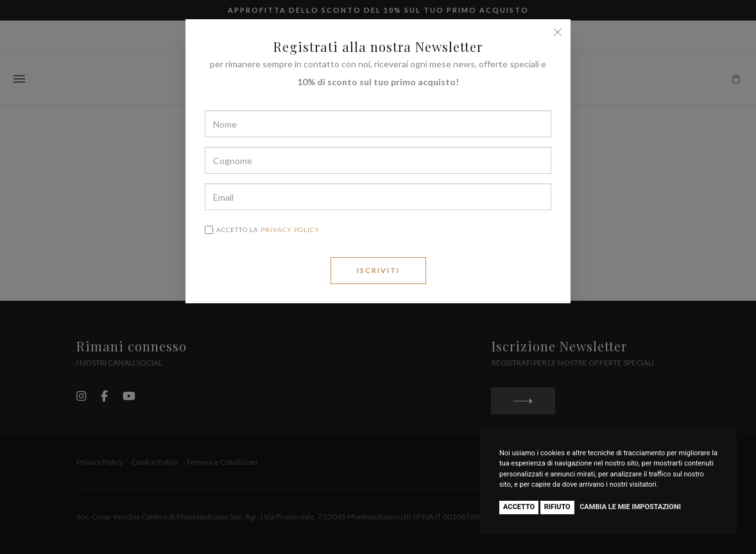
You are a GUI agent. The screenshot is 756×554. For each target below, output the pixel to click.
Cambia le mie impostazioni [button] (630, 507)
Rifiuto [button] (557, 507)
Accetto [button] (519, 507)
